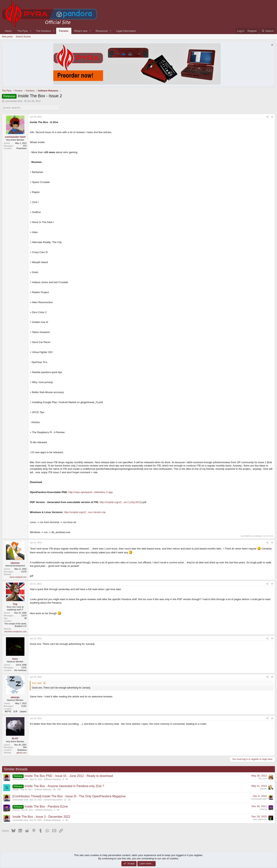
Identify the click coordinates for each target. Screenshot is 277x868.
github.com (22, 752)
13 (65, 799)
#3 (272, 583)
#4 (272, 638)
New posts (7, 37)
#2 (272, 542)
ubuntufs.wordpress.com (15, 631)
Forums (64, 31)
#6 (272, 718)
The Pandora (43, 31)
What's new (81, 31)
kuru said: (37, 683)
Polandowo (21, 148)
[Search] (267, 31)
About (8, 31)
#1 (272, 116)
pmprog (16, 809)
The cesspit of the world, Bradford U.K (16, 624)
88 (54, 789)
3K (67, 779)
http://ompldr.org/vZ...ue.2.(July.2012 (120, 502)
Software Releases (52, 779)
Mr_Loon (263, 778)
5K (69, 799)
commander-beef (14, 101)
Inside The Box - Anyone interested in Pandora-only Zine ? (64, 785)
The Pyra (23, 31)
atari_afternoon (260, 819)
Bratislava (22, 750)
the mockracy (20, 670)
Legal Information (126, 31)
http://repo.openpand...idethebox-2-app (91, 492)
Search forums (23, 37)
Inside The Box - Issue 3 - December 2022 (41, 816)
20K (59, 789)
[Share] (267, 116)
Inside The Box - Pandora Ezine (46, 806)
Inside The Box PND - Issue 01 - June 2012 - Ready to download (69, 775)
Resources (102, 31)
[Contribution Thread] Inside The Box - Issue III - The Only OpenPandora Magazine (69, 796)
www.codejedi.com (18, 576)
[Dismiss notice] (272, 45)
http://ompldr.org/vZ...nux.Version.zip (85, 512)
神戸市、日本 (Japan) (16, 711)
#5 (272, 677)
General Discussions (53, 799)
